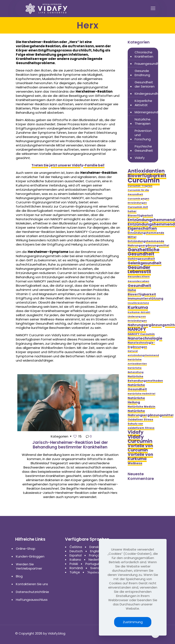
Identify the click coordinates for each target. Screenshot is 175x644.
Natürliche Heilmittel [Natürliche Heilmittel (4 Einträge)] (142, 394)
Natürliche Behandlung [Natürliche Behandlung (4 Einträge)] (136, 370)
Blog (19, 576)
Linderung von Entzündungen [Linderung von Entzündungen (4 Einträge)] (137, 319)
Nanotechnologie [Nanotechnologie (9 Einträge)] (145, 338)
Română (76, 568)
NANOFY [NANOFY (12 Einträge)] (137, 329)
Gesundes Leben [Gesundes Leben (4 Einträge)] (138, 281)
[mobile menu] (153, 8)
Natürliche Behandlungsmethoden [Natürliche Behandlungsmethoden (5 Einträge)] (145, 379)
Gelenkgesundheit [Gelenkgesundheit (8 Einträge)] (145, 263)
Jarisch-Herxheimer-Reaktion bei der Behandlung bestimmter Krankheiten (70, 445)
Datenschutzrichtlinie (32, 592)
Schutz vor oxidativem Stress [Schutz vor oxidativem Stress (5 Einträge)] (141, 426)
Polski (74, 564)
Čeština (76, 547)
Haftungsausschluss (32, 600)
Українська (95, 572)
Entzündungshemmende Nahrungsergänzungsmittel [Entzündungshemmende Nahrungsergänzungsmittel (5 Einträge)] (148, 243)
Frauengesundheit (149, 64)
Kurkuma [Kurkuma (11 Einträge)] (138, 307)
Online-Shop (26, 549)
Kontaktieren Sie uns (32, 584)
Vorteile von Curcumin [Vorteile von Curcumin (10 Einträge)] (140, 448)
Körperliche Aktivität (143, 103)
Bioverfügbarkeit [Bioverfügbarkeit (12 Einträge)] (147, 176)
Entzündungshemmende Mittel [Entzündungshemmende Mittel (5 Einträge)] (146, 235)
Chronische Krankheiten (144, 54)
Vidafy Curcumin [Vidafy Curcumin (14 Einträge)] (140, 439)
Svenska (97, 568)
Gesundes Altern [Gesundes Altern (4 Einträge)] (139, 277)
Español (76, 555)
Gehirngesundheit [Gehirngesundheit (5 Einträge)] (141, 259)
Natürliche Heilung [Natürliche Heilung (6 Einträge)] (136, 400)
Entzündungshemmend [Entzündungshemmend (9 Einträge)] (151, 220)
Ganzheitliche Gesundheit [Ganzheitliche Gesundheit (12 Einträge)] (144, 252)
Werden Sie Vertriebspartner (29, 566)
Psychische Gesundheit (144, 148)
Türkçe (75, 572)
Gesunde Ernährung (142, 73)
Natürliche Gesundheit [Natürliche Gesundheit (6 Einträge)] (137, 387)
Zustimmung (133, 622)
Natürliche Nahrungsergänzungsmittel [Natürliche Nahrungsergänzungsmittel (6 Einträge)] (150, 413)
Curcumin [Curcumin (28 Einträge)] (144, 180)
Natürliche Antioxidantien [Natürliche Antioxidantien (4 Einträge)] (137, 362)
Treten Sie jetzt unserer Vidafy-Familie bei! (68, 165)
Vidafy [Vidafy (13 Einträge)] (136, 432)
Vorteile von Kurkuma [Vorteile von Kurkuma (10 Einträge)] (140, 457)
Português (94, 564)
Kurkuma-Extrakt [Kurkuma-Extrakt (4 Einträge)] (139, 312)
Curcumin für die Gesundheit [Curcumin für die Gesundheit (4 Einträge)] (138, 192)
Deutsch (76, 551)
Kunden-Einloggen (30, 556)
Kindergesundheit (148, 94)
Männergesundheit (149, 112)
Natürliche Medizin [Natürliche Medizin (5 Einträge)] (142, 407)
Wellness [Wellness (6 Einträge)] (135, 463)
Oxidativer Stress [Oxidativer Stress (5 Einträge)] (140, 419)
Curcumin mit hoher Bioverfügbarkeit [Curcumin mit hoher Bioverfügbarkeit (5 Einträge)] (140, 211)
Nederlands (98, 560)
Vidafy (140, 158)
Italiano (75, 560)
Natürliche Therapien (143, 121)
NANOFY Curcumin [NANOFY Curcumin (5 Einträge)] (141, 334)
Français (95, 555)
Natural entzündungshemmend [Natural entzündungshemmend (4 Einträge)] (143, 353)
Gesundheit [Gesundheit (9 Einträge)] (139, 286)
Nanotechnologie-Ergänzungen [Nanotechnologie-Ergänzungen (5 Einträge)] (141, 345)
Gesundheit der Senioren (145, 84)
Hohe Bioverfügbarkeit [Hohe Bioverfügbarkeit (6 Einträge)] (142, 292)
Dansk (94, 547)
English (95, 551)
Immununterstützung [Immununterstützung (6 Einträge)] (145, 298)
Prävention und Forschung (143, 135)
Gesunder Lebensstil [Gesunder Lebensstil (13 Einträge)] (139, 270)
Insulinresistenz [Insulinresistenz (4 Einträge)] (138, 303)
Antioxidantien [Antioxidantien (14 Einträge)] (146, 171)
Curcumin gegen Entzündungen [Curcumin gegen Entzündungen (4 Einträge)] (138, 201)
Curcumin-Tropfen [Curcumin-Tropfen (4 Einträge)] (140, 186)
